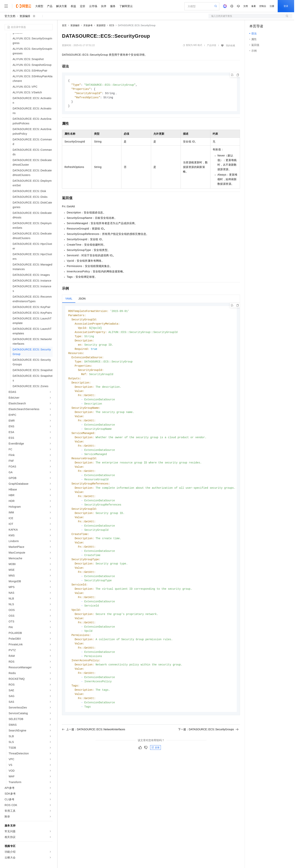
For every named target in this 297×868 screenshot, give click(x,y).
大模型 (39, 6)
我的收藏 (230, 46)
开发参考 (88, 25)
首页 (64, 25)
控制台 (263, 6)
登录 (286, 6)
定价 (83, 6)
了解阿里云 (126, 6)
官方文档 (10, 16)
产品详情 (212, 45)
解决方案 (62, 6)
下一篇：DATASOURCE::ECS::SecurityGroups (208, 749)
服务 (113, 6)
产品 (50, 6)
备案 (254, 6)
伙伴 (104, 6)
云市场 (93, 6)
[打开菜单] (6, 6)
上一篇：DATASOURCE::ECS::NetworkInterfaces (94, 749)
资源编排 (25, 16)
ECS (112, 25)
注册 (272, 6)
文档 (246, 6)
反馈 (155, 767)
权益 (73, 6)
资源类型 (101, 25)
